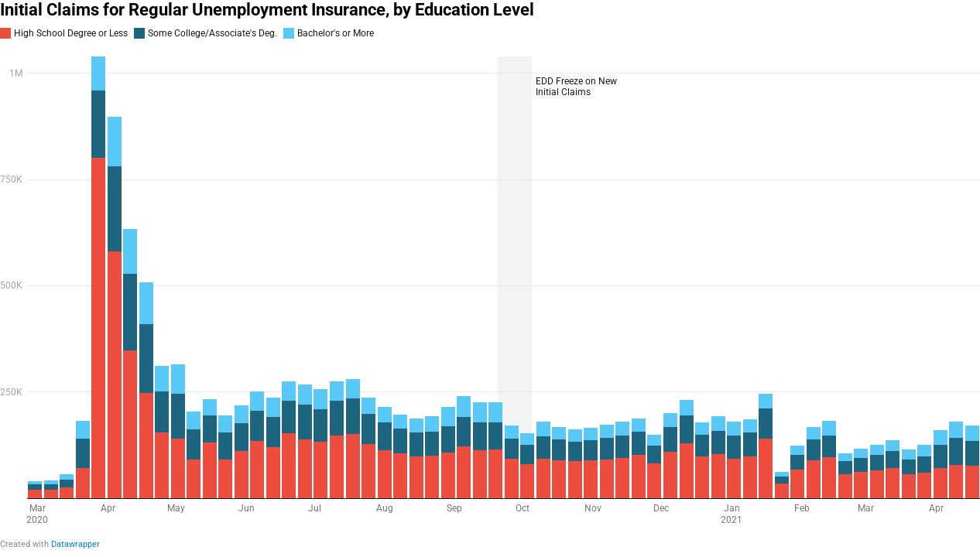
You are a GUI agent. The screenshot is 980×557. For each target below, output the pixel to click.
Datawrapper (75, 544)
